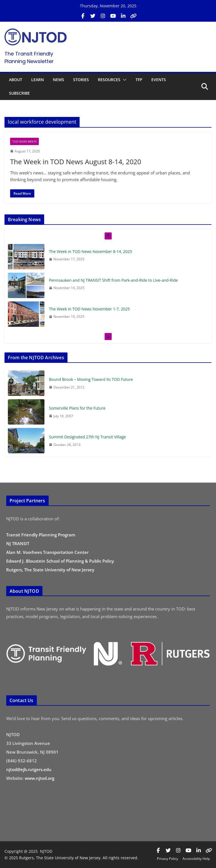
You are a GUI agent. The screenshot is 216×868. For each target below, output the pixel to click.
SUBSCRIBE (19, 93)
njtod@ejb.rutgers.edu (29, 769)
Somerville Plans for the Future (77, 408)
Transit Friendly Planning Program (41, 535)
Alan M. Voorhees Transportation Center (47, 552)
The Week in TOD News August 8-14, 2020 (76, 162)
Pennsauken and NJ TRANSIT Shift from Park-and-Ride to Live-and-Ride (113, 280)
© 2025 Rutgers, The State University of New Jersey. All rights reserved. (71, 858)
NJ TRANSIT (18, 543)
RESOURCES (109, 80)
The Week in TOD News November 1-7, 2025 (89, 309)
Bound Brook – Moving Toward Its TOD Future (91, 379)
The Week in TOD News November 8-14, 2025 (91, 251)
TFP (139, 80)
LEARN (38, 80)
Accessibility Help (196, 859)
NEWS (58, 80)
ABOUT (16, 80)
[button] (123, 80)
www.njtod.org (40, 778)
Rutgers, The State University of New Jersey (50, 570)
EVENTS (159, 80)
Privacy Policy (167, 859)
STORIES (81, 80)
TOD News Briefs (24, 141)
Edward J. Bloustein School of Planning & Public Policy (60, 561)
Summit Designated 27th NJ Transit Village (87, 437)
